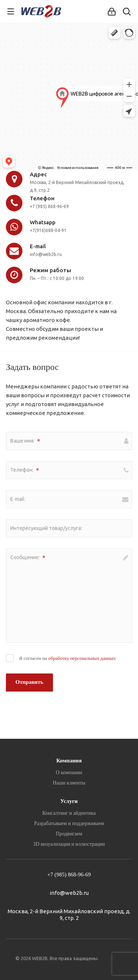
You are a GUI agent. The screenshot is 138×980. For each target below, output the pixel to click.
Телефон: (25, 470)
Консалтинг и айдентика (69, 813)
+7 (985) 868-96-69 (69, 875)
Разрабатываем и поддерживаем (69, 823)
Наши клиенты (69, 783)
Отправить (29, 682)
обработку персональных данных (82, 658)
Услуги (69, 801)
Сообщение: (28, 558)
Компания (69, 761)
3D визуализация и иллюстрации (69, 844)
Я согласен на (68, 658)
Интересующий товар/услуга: (46, 528)
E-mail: (18, 499)
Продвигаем (69, 834)
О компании (69, 773)
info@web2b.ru (69, 893)
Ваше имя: (25, 441)
